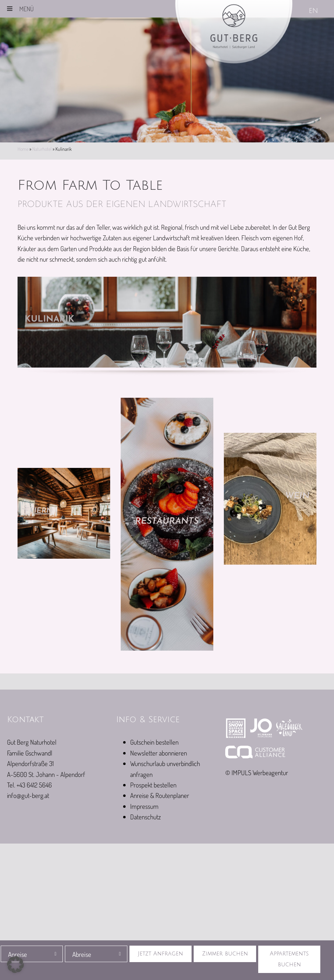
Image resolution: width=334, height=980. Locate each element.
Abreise (82, 954)
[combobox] (32, 954)
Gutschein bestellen (154, 742)
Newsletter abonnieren (159, 753)
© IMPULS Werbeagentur (257, 773)
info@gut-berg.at (28, 795)
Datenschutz (145, 817)
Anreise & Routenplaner (160, 795)
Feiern (41, 511)
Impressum (144, 806)
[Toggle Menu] (10, 9)
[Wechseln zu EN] (314, 11)
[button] (15, 965)
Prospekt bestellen (153, 785)
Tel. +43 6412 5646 (29, 785)
